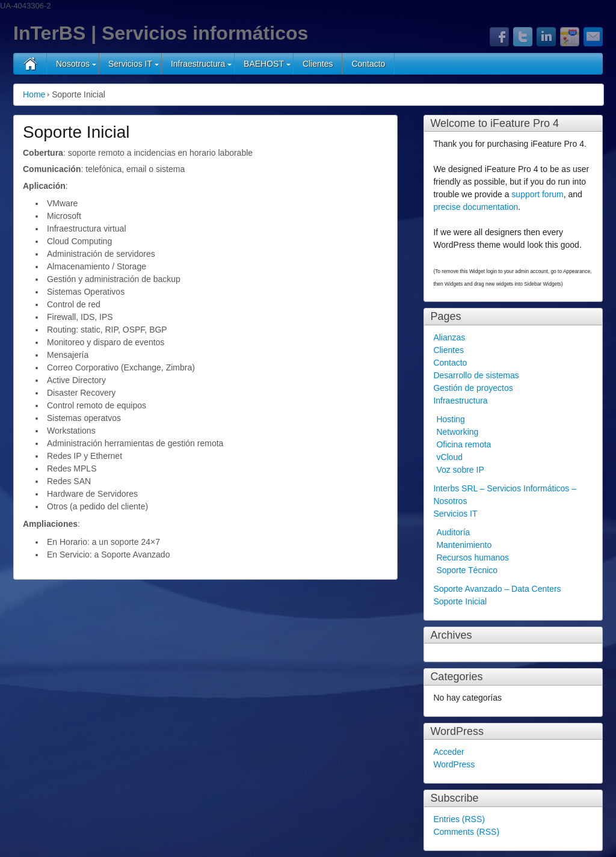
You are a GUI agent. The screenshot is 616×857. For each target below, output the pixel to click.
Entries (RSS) (459, 819)
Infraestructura (198, 64)
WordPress (454, 764)
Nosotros (73, 64)
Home (34, 94)
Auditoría (453, 532)
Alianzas (449, 337)
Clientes (318, 64)
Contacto (368, 64)
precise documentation (476, 207)
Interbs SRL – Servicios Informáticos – (505, 488)
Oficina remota (464, 444)
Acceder (448, 752)
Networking (457, 432)
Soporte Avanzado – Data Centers (497, 589)
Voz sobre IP (460, 470)
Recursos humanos (473, 558)
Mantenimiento (464, 545)
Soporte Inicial (460, 601)
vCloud (449, 457)
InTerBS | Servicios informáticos (161, 33)
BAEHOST (264, 64)
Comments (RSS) (466, 832)
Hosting (450, 419)
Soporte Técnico (467, 570)
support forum (537, 194)
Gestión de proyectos (473, 388)
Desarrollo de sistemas (476, 375)
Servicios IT (130, 64)
